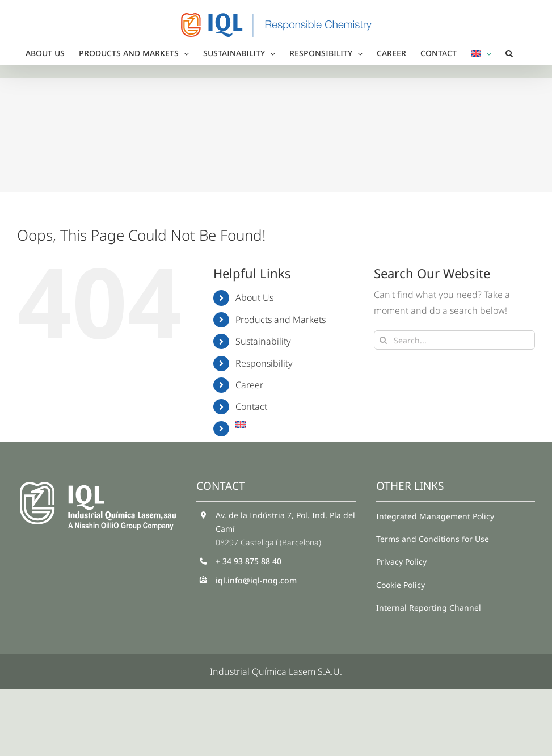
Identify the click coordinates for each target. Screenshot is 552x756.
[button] (509, 53)
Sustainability (263, 341)
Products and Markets (281, 320)
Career (249, 385)
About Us (254, 297)
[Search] (384, 340)
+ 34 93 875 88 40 (248, 561)
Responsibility (264, 363)
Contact (251, 406)
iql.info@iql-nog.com (256, 580)
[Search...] (454, 340)
